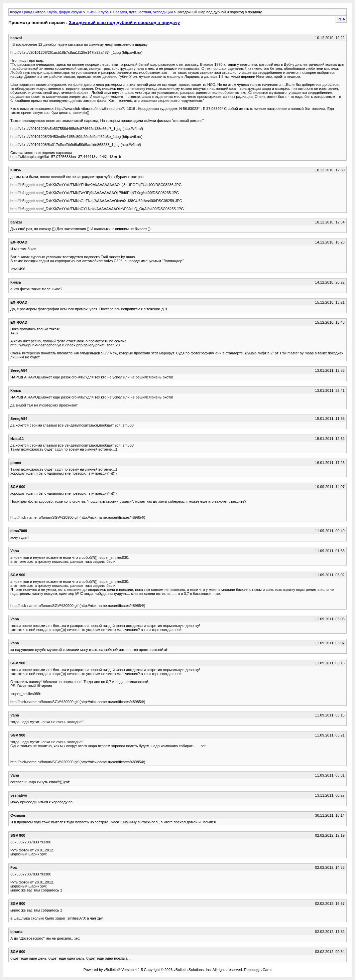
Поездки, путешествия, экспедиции (143, 12)
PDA (341, 19)
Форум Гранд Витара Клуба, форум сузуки (46, 12)
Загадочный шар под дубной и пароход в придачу (124, 23)
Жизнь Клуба (97, 12)
